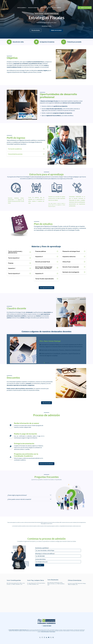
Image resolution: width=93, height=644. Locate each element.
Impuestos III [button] (39, 273)
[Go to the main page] (8, 3)
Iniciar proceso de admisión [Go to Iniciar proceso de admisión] (46, 464)
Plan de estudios (36, 30)
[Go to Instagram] (44, 637)
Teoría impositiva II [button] (14, 273)
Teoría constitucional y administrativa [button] (15, 252)
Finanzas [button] (11, 263)
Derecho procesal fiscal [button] (43, 262)
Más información (47, 403)
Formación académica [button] (15, 149)
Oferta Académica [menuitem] (21, 3)
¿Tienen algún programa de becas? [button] (17, 495)
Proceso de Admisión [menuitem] (33, 3)
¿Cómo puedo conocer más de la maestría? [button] (19, 499)
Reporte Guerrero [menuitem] (57, 3)
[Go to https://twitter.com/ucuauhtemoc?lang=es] (51, 637)
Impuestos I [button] (12, 268)
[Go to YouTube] (49, 637)
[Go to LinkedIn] (46, 637)
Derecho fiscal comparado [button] (71, 267)
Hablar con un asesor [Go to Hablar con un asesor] (85, 3)
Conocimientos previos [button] (15, 154)
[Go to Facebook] (42, 637)
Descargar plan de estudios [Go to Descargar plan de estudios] (46, 288)
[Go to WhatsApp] (40, 637)
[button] (44, 363)
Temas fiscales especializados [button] (44, 279)
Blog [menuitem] (49, 3)
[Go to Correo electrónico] (53, 637)
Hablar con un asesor (56, 30)
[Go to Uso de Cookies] (52, 632)
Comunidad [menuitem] (43, 3)
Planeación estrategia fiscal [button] (71, 251)
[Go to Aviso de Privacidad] (45, 632)
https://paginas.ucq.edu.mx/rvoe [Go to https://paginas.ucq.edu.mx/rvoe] (47, 524)
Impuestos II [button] (39, 257)
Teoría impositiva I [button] (14, 258)
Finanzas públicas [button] (41, 251)
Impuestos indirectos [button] (69, 257)
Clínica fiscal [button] (66, 262)
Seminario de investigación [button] (71, 272)
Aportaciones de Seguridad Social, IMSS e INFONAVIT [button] (44, 268)
